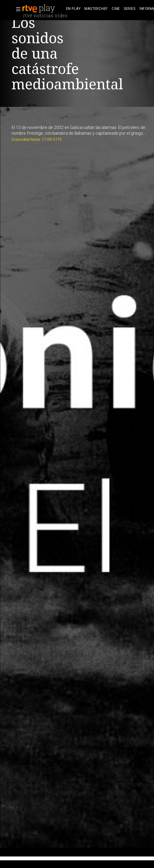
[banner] (43, 9)
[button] (17, 9)
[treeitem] (73, 9)
